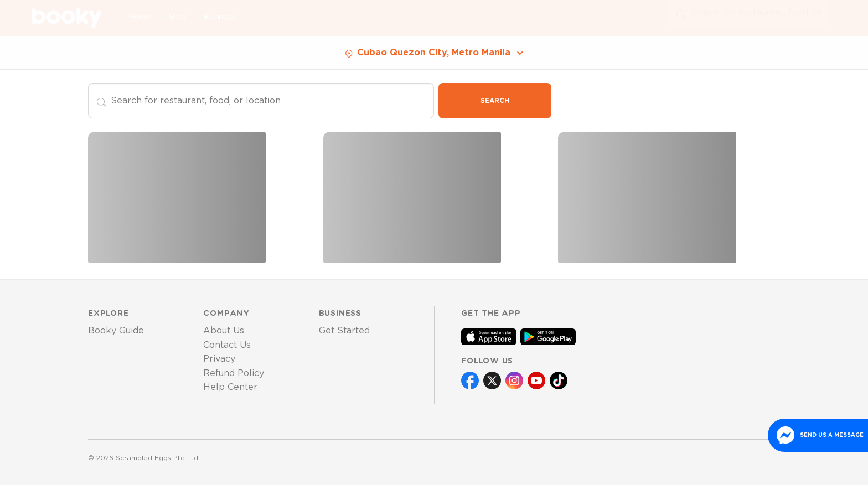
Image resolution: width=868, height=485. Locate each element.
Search (495, 101)
